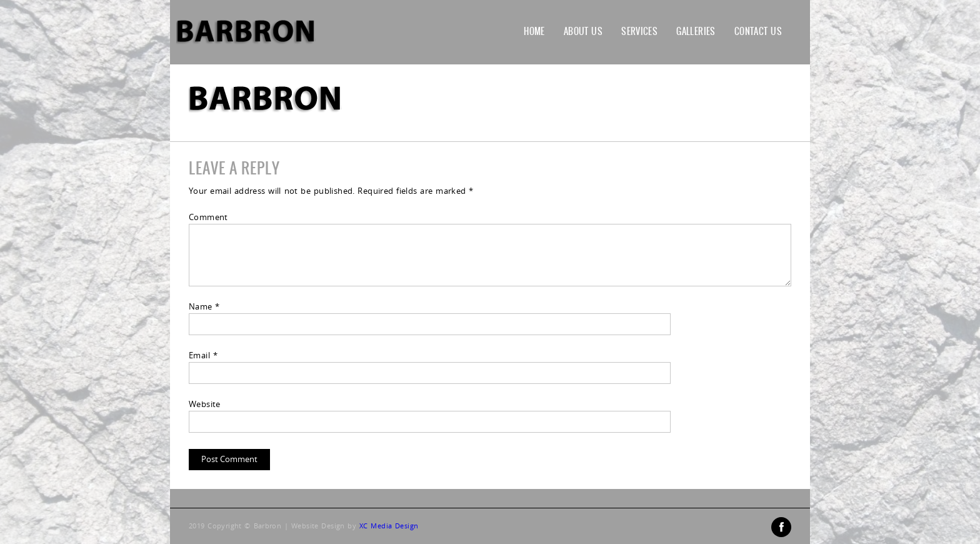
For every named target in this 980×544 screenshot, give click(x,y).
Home (534, 31)
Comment (208, 217)
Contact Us (758, 31)
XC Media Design (389, 526)
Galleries (696, 31)
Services (639, 31)
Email (203, 355)
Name (204, 306)
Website (205, 404)
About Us (583, 31)
